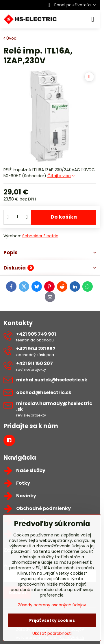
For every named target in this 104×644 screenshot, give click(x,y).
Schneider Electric (40, 236)
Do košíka (64, 217)
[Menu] (93, 19)
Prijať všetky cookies (52, 620)
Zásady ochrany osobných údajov (52, 605)
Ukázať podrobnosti (52, 634)
